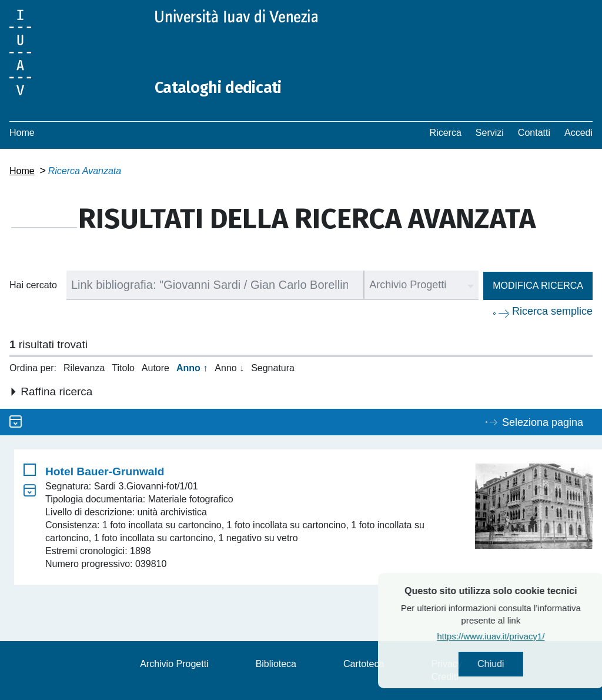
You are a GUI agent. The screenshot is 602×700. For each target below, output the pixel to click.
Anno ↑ (192, 368)
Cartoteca (364, 664)
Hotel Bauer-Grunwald (105, 471)
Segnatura (273, 368)
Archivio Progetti (174, 664)
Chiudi (517, 665)
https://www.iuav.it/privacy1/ (517, 638)
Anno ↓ (229, 368)
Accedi (578, 133)
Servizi (490, 133)
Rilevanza (84, 368)
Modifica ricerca (538, 286)
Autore (155, 368)
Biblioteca (276, 664)
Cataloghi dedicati (225, 87)
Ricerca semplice (552, 311)
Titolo (123, 368)
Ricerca (446, 133)
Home (22, 133)
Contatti (534, 133)
